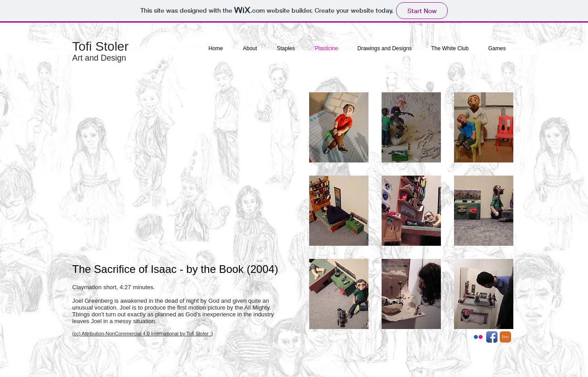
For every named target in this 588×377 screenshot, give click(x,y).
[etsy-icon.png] (505, 337)
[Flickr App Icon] (478, 337)
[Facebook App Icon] (492, 337)
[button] (339, 127)
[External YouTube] (182, 174)
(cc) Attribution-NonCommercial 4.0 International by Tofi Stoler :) (143, 334)
